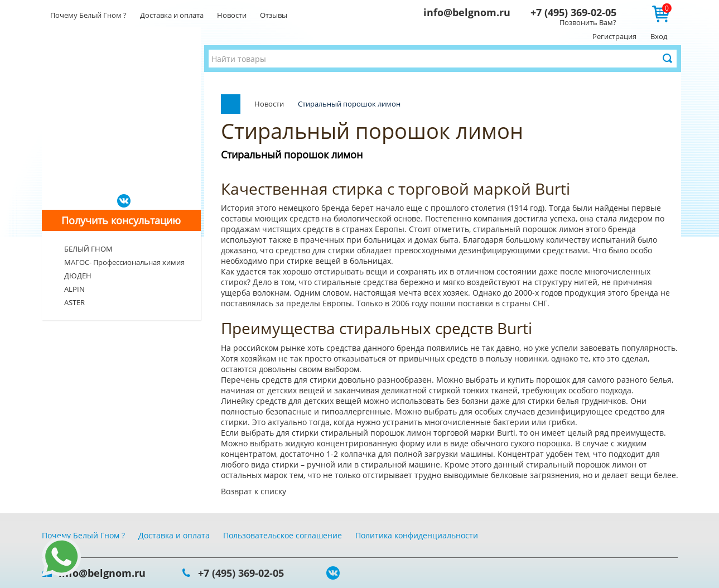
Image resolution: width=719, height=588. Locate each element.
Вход (659, 36)
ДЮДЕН (78, 276)
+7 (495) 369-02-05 (573, 12)
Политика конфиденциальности (417, 535)
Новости (232, 15)
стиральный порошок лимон (529, 229)
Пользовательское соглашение (283, 535)
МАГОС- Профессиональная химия (124, 262)
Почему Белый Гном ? (88, 15)
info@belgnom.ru (467, 12)
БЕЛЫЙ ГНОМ (88, 249)
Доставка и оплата (172, 15)
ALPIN (74, 289)
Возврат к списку (254, 491)
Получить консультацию (121, 220)
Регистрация (614, 36)
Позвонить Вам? (588, 22)
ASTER (74, 302)
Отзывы (274, 15)
